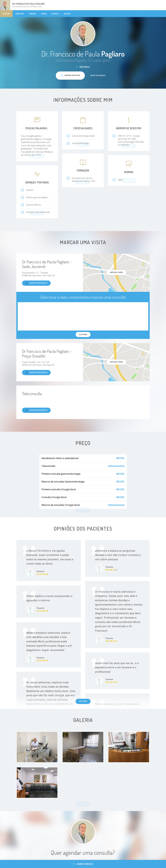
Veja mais (83, 701)
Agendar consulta (83, 864)
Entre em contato (98, 75)
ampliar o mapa (116, 272)
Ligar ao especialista (36, 283)
